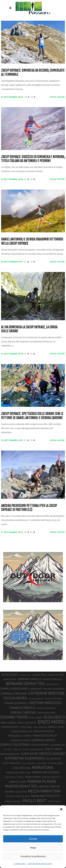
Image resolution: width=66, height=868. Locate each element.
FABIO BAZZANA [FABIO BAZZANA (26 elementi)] (40, 727)
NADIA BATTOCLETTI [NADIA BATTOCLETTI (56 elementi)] (45, 796)
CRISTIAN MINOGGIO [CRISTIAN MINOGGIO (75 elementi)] (45, 703)
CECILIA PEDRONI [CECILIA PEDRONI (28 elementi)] (36, 699)
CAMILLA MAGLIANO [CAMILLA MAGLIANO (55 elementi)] (14, 688)
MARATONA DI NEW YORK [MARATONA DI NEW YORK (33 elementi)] (18, 773)
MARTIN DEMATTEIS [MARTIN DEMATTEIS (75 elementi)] (21, 786)
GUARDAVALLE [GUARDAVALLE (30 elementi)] (37, 749)
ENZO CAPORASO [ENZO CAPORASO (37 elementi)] (27, 723)
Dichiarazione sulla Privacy (40, 863)
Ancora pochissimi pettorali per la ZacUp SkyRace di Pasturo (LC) (29, 508)
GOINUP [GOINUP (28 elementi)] (25, 749)
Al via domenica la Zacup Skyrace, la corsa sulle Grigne (29, 329)
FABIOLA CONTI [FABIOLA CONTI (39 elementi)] (56, 727)
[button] (61, 809)
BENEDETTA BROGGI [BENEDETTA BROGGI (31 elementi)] (53, 679)
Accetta (33, 839)
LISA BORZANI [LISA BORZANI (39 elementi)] (53, 759)
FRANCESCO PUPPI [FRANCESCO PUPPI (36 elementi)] (21, 740)
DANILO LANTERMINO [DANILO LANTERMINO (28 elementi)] (46, 708)
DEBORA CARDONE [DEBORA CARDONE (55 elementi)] (23, 712)
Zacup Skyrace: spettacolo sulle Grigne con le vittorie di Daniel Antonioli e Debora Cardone (32, 416)
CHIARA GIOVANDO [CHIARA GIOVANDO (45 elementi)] (16, 703)
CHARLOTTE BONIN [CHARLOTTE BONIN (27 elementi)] (53, 699)
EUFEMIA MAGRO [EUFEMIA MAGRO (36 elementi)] (10, 727)
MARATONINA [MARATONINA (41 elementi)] (33, 777)
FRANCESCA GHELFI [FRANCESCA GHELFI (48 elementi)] (45, 736)
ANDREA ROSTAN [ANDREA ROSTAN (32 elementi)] (56, 675)
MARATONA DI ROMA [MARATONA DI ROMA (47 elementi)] (46, 772)
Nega (33, 848)
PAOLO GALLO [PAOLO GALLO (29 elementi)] (55, 801)
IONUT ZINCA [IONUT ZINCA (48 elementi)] (53, 749)
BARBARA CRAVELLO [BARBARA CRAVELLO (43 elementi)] (30, 679)
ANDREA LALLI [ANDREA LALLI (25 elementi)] (25, 675)
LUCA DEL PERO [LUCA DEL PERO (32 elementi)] (55, 763)
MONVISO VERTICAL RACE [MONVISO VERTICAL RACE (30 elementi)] (18, 796)
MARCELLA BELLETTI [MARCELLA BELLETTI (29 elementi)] (51, 777)
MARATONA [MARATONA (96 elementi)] (43, 767)
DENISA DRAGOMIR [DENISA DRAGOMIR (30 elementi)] (46, 713)
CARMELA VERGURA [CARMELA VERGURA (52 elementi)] (14, 693)
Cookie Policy (20, 863)
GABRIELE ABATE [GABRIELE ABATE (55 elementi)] (43, 740)
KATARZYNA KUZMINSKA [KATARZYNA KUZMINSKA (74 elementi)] (25, 758)
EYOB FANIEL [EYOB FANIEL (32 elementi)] (26, 727)
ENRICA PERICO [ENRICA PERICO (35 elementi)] (9, 723)
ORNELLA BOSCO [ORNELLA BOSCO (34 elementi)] (13, 801)
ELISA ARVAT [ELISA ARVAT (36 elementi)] (36, 718)
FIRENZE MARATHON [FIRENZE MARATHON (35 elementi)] (44, 731)
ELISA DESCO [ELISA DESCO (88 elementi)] (54, 717)
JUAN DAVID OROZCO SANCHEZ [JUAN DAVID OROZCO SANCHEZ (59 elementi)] (43, 754)
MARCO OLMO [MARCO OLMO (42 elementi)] (18, 782)
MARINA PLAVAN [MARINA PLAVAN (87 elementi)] (42, 781)
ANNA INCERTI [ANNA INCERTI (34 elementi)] (10, 679)
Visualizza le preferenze (33, 856)
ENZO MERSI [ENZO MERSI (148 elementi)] (51, 722)
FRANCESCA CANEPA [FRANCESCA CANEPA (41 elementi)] (20, 736)
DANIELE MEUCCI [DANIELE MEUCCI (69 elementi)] (22, 708)
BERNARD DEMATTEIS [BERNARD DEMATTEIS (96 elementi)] (25, 684)
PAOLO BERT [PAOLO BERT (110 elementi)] (35, 801)
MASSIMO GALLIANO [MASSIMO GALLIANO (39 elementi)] (16, 792)
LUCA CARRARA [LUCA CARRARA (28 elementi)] (28, 763)
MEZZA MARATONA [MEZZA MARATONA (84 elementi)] (44, 791)
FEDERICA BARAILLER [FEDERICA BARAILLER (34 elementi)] (22, 731)
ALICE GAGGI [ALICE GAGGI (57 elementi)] (10, 674)
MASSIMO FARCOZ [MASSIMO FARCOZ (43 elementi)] (49, 787)
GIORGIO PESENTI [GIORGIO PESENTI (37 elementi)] (40, 745)
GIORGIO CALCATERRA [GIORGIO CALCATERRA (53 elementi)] (15, 745)
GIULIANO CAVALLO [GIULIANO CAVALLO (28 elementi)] (12, 749)
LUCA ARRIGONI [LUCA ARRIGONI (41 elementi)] (11, 763)
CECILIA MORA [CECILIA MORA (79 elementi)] (15, 698)
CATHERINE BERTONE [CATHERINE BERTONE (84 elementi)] (46, 693)
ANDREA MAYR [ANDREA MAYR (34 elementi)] (39, 675)
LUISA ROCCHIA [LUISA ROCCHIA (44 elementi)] (21, 768)
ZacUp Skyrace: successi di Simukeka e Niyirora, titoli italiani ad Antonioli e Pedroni (33, 159)
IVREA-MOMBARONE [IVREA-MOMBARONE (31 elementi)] (10, 754)
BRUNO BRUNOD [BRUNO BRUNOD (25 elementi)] (53, 684)
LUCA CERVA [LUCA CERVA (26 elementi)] (42, 763)
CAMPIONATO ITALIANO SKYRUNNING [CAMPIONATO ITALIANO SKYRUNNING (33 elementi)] (47, 689)
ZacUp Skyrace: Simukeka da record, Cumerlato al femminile (33, 72)
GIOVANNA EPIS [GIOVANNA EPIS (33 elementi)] (58, 745)
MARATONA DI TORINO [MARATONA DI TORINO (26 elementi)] (14, 777)
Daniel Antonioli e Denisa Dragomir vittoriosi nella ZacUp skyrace (32, 241)
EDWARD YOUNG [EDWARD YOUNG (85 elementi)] (14, 717)
